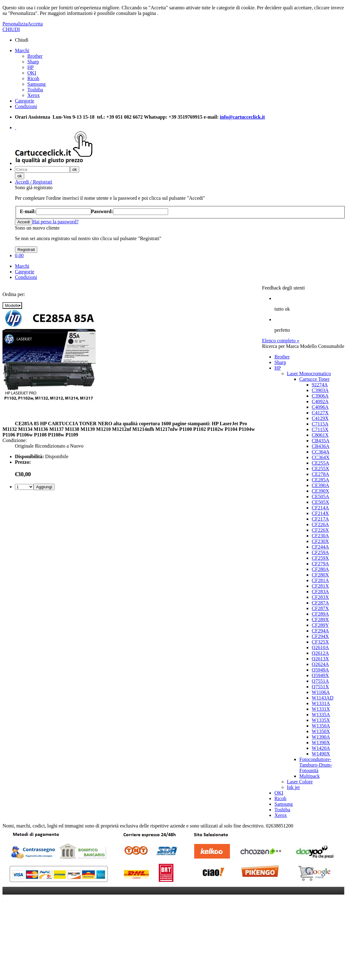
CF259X (320, 558)
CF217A (320, 519)
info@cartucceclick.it (243, 117)
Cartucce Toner (314, 379)
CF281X (320, 586)
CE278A (320, 474)
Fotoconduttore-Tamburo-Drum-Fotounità (316, 765)
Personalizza (15, 24)
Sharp (33, 62)
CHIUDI (11, 29)
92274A (320, 385)
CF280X (320, 575)
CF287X (320, 608)
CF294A (320, 631)
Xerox (34, 95)
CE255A (320, 463)
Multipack (309, 776)
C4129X (320, 418)
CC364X (321, 457)
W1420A (321, 748)
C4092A (320, 401)
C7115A (320, 424)
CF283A (320, 592)
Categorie (25, 101)
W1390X (321, 743)
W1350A (321, 726)
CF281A (320, 580)
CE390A (320, 485)
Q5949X (320, 675)
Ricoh (33, 78)
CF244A (320, 547)
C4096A (320, 407)
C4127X (320, 413)
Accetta (35, 24)
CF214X (320, 513)
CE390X (320, 491)
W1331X (321, 709)
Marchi (22, 50)
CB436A (321, 446)
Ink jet (293, 787)
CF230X (320, 541)
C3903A (320, 390)
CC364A (321, 452)
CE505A (320, 497)
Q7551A (320, 681)
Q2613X (320, 659)
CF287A (320, 603)
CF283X (320, 597)
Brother (35, 56)
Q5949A (320, 670)
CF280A (320, 569)
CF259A (320, 552)
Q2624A (320, 664)
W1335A (321, 715)
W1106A (321, 692)
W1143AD (323, 698)
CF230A (320, 536)
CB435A (321, 441)
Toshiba (35, 90)
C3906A (320, 396)
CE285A (320, 480)
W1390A (321, 737)
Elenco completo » (281, 341)
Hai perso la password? (55, 222)
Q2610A (320, 647)
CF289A (320, 614)
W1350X (321, 731)
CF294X (320, 636)
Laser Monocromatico (309, 374)
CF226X (320, 530)
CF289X (320, 620)
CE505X (320, 502)
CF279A (320, 564)
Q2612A (320, 653)
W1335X (321, 720)
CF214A (320, 508)
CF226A (320, 524)
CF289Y (320, 625)
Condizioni (26, 106)
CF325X (320, 642)
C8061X (320, 435)
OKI (32, 73)
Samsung (37, 84)
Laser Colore (300, 782)
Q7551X (320, 687)
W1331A (321, 703)
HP (30, 67)
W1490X (321, 754)
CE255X (320, 469)
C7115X (320, 429)
